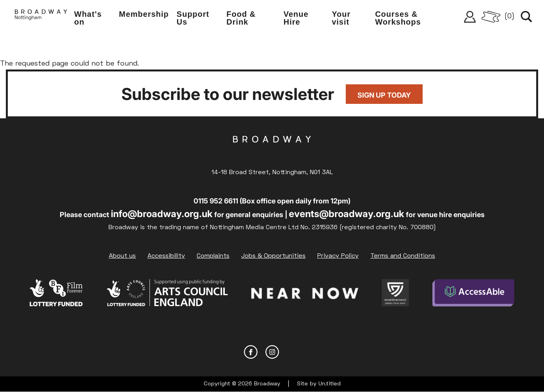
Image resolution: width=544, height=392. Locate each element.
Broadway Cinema (272, 151)
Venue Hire (296, 18)
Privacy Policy (338, 256)
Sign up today (384, 95)
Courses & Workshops (398, 18)
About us (122, 256)
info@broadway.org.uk (162, 214)
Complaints (213, 256)
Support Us (193, 18)
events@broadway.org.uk (347, 214)
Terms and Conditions (403, 256)
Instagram (272, 352)
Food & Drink (241, 18)
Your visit (341, 18)
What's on (88, 18)
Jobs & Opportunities (273, 256)
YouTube (294, 352)
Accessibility (166, 256)
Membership (144, 14)
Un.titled (330, 384)
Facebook (251, 352)
